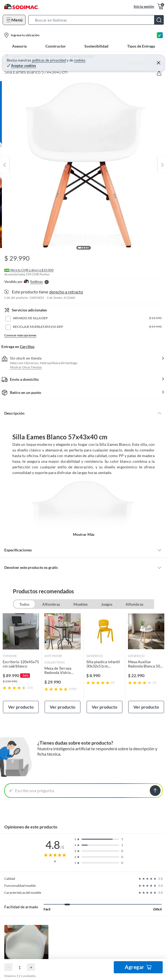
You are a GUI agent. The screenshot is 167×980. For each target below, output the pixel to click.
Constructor (56, 46)
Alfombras (51, 604)
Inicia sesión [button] (144, 6)
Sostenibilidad (96, 46)
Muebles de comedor (80, 605)
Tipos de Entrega (141, 46)
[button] (98, 20)
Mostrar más (84, 534)
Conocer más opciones (20, 335)
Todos (24, 604)
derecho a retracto (66, 292)
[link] (21, 663)
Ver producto (21, 707)
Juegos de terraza (107, 605)
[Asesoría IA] (160, 35)
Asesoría (19, 46)
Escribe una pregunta (32, 790)
